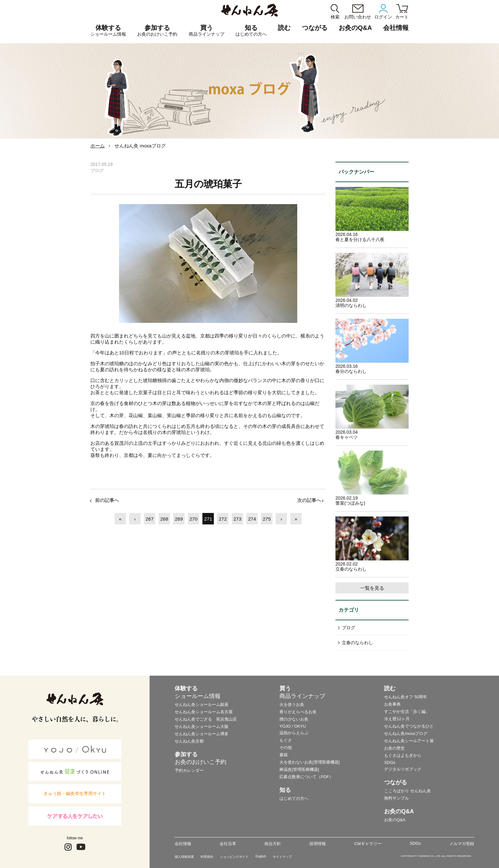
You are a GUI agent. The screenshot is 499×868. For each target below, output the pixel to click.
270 (193, 519)
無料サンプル (397, 798)
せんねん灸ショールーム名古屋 (204, 712)
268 (164, 519)
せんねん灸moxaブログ (406, 733)
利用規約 (207, 857)
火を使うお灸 (292, 704)
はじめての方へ (294, 798)
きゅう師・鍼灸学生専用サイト (75, 793)
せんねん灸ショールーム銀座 (202, 704)
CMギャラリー (368, 844)
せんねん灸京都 (189, 741)
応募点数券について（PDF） (306, 777)
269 (179, 519)
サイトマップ (282, 857)
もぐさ (286, 740)
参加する (157, 31)
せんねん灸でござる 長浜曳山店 (206, 719)
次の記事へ (309, 500)
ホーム (98, 146)
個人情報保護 (184, 857)
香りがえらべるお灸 (298, 712)
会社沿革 (228, 844)
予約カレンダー (189, 770)
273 (237, 519)
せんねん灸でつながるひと (409, 726)
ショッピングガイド (234, 857)
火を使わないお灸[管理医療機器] (309, 762)
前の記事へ (107, 500)
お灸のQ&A (355, 28)
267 (149, 519)
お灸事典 (392, 704)
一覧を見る (372, 588)
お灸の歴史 (394, 748)
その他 (286, 747)
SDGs (390, 762)
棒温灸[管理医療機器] (299, 769)
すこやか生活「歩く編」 (407, 711)
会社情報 (183, 844)
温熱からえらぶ (294, 733)
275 (267, 519)
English (261, 856)
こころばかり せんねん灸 (408, 791)
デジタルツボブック (403, 769)
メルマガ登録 (462, 844)
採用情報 (318, 844)
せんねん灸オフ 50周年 (406, 697)
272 (223, 519)
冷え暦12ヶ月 (397, 719)
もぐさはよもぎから (403, 755)
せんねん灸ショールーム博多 (202, 734)
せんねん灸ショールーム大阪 (202, 726)
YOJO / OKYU (293, 726)
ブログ (348, 628)
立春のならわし (357, 643)
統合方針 (273, 844)
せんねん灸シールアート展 (409, 741)
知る (251, 31)
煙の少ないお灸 (294, 719)
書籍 (284, 755)
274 (252, 519)
